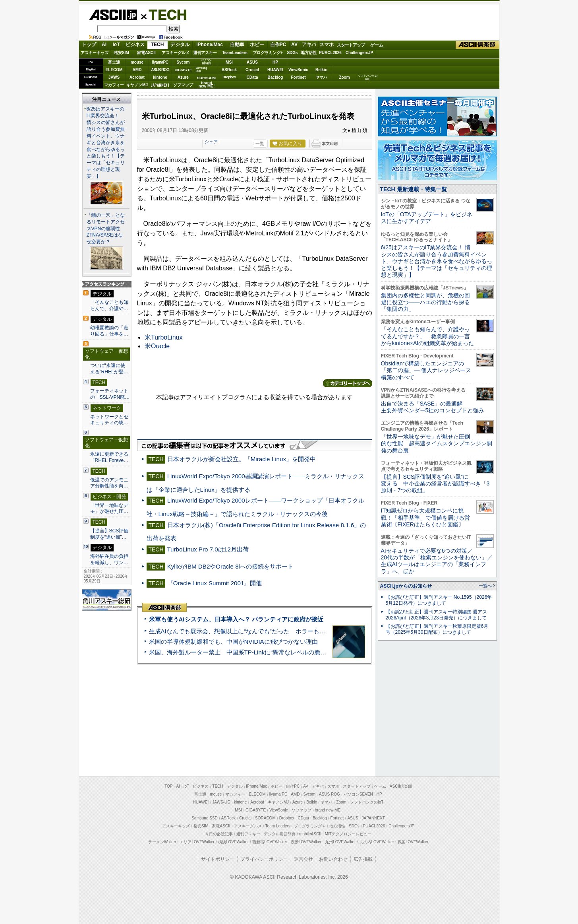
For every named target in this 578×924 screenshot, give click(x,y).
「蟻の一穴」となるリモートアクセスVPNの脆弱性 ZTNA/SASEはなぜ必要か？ (106, 229)
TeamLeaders (235, 53)
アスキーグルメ (176, 53)
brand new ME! (328, 810)
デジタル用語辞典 (280, 834)
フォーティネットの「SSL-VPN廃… (110, 394)
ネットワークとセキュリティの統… (109, 420)
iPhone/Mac (210, 45)
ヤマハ (321, 77)
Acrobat (137, 77)
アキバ (309, 45)
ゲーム (377, 45)
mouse (137, 62)
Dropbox (229, 77)
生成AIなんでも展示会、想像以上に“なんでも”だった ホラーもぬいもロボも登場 (258, 631)
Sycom (183, 62)
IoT (116, 45)
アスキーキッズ (95, 53)
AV (294, 45)
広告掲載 (363, 859)
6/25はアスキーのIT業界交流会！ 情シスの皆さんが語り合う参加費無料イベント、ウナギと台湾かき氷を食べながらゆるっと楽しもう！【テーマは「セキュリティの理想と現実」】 (106, 143)
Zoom (344, 77)
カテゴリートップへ (348, 383)
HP (275, 62)
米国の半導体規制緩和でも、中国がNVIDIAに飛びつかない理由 (233, 642)
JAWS (114, 77)
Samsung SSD (205, 818)
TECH (164, 14)
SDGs (292, 53)
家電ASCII (146, 53)
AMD (137, 70)
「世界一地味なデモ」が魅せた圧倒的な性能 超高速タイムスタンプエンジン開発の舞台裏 (437, 444)
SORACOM (265, 818)
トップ (89, 45)
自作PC (278, 45)
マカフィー (114, 85)
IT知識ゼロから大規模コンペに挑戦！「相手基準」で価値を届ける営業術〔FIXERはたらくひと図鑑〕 (425, 517)
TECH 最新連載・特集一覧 (414, 189)
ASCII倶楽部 (477, 45)
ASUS (252, 62)
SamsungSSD (202, 69)
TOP (168, 786)
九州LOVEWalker (340, 842)
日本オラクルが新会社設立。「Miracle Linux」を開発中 (242, 459)
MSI (229, 62)
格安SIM (122, 53)
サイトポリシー (218, 859)
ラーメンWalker (162, 842)
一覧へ (485, 586)
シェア (211, 142)
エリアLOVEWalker (197, 842)
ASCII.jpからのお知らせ (406, 586)
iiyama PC (278, 794)
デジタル (180, 45)
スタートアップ (351, 45)
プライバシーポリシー (264, 859)
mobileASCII (310, 834)
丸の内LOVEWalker (377, 842)
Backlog (275, 77)
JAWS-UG (221, 802)
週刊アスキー (205, 53)
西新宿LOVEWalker (270, 842)
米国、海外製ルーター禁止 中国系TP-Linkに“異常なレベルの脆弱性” (242, 652)
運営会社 (303, 859)
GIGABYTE (183, 70)
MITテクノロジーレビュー (348, 834)
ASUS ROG (160, 70)
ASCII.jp (113, 15)
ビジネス (135, 45)
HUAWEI (275, 70)
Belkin (321, 70)
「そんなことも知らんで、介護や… (109, 305)
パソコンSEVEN (206, 62)
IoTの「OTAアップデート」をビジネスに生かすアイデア (427, 218)
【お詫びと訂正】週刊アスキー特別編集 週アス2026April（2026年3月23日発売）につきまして (436, 615)
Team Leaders (278, 826)
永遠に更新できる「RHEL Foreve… (109, 457)
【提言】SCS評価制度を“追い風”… (109, 534)
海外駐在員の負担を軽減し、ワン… (109, 559)
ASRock (229, 70)
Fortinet (298, 77)
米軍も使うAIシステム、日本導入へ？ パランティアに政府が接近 (236, 619)
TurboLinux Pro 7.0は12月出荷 (208, 549)
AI (104, 45)
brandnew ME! (207, 85)
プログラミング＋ (310, 826)
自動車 (237, 45)
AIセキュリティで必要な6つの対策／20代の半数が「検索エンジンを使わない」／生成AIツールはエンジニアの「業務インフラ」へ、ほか (437, 561)
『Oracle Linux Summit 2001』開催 (215, 583)
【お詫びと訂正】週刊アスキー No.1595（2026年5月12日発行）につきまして (439, 600)
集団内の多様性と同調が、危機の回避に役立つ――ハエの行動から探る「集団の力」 (425, 302)
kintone (160, 77)
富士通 (114, 62)
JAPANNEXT (160, 85)
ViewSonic (298, 70)
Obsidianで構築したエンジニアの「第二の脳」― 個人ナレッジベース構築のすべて (426, 370)
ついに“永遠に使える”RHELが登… (109, 369)
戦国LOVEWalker (413, 842)
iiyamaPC (160, 62)
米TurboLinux (163, 337)
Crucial (252, 70)
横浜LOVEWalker (233, 842)
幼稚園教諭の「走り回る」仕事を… (109, 331)
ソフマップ (183, 85)
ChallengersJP (359, 53)
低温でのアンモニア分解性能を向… (109, 483)
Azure (183, 77)
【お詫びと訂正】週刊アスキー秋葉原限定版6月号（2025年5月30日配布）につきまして (437, 629)
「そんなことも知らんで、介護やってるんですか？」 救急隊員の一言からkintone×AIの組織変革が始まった (428, 336)
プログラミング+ (268, 53)
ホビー (257, 45)
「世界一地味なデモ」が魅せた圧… (109, 509)
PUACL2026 (330, 53)
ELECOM (114, 70)
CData (252, 77)
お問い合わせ (333, 859)
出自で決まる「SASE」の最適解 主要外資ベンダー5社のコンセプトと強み (433, 407)
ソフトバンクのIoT (368, 77)
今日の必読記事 (219, 834)
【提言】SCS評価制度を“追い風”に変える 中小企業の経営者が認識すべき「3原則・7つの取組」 (435, 484)
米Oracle (157, 346)
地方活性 (309, 53)
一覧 (260, 144)
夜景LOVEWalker (306, 842)
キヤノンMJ (137, 85)
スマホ (327, 45)
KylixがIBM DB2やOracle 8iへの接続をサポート (230, 566)
